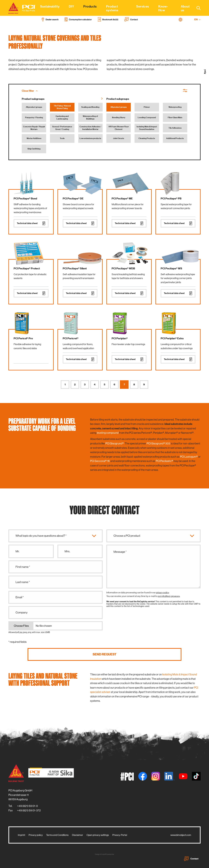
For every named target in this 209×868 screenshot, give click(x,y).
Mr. (17, 551)
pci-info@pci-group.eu (169, 596)
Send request (105, 654)
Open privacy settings (98, 835)
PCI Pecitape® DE (73, 199)
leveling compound (108, 433)
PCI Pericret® (71, 338)
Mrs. (67, 551)
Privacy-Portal (120, 835)
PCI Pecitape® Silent (75, 268)
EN (197, 19)
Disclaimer (78, 835)
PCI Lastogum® (189, 457)
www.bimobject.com (181, 835)
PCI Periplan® (120, 338)
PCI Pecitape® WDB (123, 268)
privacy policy (162, 592)
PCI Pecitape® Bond (25, 199)
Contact (191, 859)
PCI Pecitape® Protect (27, 268)
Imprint (21, 835)
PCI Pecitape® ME (122, 199)
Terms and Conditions (57, 835)
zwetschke (110, 854)
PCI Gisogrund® (115, 443)
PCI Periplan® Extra (172, 338)
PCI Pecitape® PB (171, 199)
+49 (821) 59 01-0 (28, 806)
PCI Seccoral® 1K (100, 461)
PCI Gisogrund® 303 (158, 443)
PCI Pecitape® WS (171, 268)
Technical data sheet (31, 223)
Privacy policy (36, 835)
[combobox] (197, 8)
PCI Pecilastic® (164, 461)
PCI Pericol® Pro (23, 338)
